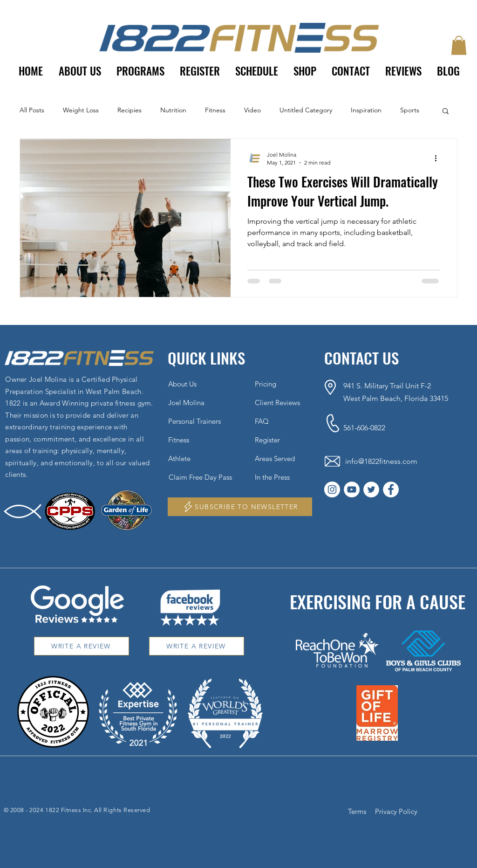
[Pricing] (281, 384)
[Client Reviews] (281, 402)
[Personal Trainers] (194, 421)
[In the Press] (281, 477)
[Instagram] (332, 489)
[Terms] (358, 811)
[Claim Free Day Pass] (205, 477)
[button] (140, 71)
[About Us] (194, 384)
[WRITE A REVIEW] (82, 646)
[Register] (281, 440)
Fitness (215, 110)
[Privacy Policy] (397, 811)
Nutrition (173, 110)
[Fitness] (194, 440)
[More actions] (439, 158)
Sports (410, 110)
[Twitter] (371, 489)
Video (252, 110)
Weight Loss (81, 110)
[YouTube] (352, 489)
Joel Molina (48, 379)
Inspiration (366, 110)
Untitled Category (306, 110)
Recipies (129, 110)
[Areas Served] (281, 458)
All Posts (32, 110)
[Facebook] (391, 489)
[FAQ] (281, 421)
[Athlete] (194, 458)
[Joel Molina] (194, 402)
